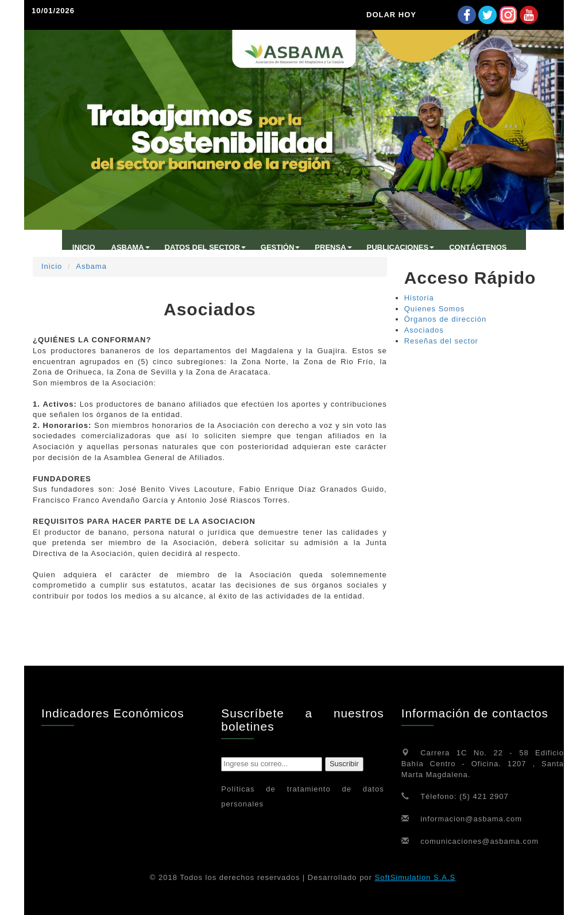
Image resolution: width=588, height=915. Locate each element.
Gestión (281, 247)
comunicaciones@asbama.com (479, 841)
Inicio (52, 266)
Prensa (333, 247)
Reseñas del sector (441, 341)
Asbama (91, 266)
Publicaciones (401, 247)
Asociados (424, 330)
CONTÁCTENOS (478, 247)
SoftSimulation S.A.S (415, 877)
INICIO (84, 247)
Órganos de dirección (446, 319)
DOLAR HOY (391, 15)
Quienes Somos (435, 309)
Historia (419, 298)
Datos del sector (205, 247)
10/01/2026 (53, 11)
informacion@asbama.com (471, 819)
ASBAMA (131, 247)
